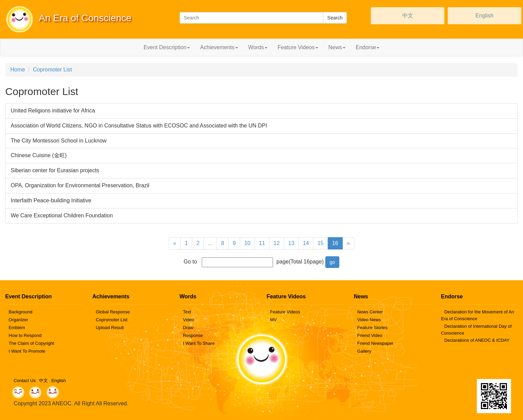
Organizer (18, 320)
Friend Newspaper (375, 343)
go (332, 262)
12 (277, 243)
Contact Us (25, 381)
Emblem (17, 328)
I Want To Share (199, 343)
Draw (188, 328)
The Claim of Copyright (31, 343)
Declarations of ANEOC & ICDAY (477, 340)
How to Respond (25, 335)
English (484, 16)
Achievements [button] (219, 47)
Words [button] (258, 47)
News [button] (337, 47)
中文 (408, 16)
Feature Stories (372, 328)
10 (247, 243)
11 (262, 243)
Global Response (113, 312)
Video (189, 320)
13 (291, 243)
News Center (370, 312)
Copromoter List (52, 70)
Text (187, 312)
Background (20, 312)
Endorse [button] (368, 47)
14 (306, 243)
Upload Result (110, 328)
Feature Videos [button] (298, 47)
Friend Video (370, 335)
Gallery (364, 351)
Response (193, 335)
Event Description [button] (167, 47)
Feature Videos (285, 312)
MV (273, 320)
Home (18, 70)
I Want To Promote (27, 351)
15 (321, 243)
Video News (369, 320)
